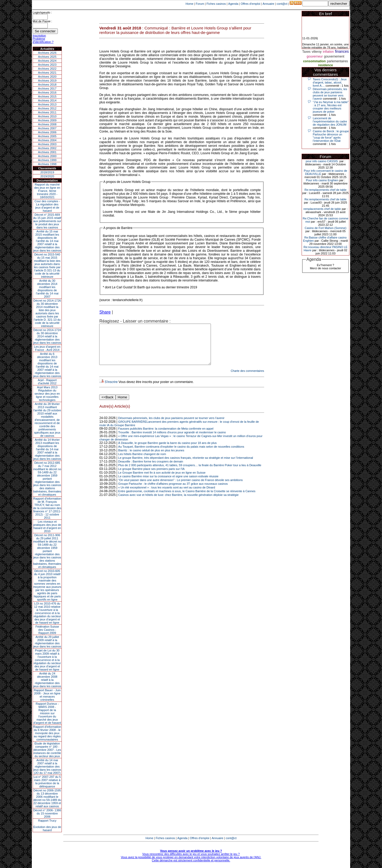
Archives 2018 (47, 85)
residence (325, 65)
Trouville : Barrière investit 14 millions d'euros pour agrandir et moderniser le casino (172, 440)
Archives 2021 (47, 73)
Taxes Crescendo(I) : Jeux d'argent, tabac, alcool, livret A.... (330, 82)
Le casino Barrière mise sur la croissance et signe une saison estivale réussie (168, 484)
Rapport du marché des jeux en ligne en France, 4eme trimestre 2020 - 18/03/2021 (47, 191)
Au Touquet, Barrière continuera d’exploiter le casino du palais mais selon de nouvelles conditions (181, 455)
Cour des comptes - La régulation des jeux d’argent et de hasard (47, 206)
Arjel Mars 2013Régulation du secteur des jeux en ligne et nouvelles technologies (47, 394)
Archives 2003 (47, 144)
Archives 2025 (47, 57)
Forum (200, 4)
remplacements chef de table (322, 209)
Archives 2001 (47, 152)
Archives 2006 (47, 132)
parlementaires (337, 61)
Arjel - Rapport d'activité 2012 (47, 382)
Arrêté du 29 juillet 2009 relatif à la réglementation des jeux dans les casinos (47, 642)
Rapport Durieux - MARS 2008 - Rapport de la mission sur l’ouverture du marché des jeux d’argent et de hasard (47, 713)
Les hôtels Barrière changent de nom (142, 462)
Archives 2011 (47, 112)
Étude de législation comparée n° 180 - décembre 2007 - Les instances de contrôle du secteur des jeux (47, 750)
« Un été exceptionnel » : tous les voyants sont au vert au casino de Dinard (167, 495)
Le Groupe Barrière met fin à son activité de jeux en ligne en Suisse (162, 481)
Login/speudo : (42, 12)
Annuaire (268, 4)
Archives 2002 (47, 148)
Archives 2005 (47, 136)
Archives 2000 (47, 156)
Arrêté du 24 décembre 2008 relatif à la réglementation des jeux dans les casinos (47, 680)
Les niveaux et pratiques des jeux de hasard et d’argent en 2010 (47, 526)
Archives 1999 (47, 160)
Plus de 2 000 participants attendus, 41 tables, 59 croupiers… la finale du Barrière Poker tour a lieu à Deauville (190, 473)
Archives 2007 (47, 128)
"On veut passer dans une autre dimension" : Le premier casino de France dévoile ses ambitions (181, 488)
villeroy (317, 52)
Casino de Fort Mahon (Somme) (325, 228)
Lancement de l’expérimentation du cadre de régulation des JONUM (330, 121)
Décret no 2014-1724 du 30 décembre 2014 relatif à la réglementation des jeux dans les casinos (47, 336)
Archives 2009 (47, 120)
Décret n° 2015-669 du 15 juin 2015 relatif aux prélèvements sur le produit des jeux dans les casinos (47, 221)
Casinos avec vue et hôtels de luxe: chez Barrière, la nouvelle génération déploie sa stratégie (179, 503)
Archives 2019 (47, 81)
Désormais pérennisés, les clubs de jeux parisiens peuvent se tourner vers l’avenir (171, 426)
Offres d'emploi (250, 4)
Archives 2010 (47, 116)
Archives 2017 (47, 89)
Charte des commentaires (248, 379)
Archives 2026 (47, 53)
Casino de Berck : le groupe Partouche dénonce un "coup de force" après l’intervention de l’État (331, 136)
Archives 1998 (47, 164)
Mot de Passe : (42, 21)
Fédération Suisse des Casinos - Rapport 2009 (47, 630)
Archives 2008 (47, 124)
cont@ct (282, 4)
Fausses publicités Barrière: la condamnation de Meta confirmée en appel (166, 437)
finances (342, 51)
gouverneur (315, 56)
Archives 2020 (47, 77)
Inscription (39, 36)
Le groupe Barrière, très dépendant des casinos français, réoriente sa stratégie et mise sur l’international (186, 466)
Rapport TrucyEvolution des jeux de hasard (47, 825)
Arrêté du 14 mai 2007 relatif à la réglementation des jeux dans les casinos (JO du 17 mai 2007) (47, 766)
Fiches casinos (216, 4)
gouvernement (334, 56)
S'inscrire (111, 390)
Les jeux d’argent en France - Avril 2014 (47, 348)
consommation (314, 61)
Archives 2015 (47, 96)
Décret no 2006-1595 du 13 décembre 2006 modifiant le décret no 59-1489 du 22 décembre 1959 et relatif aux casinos (47, 798)
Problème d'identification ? (43, 40)
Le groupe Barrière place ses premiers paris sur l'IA (151, 477)
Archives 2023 (47, 65)
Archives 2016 (47, 92)
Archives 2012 (47, 108)
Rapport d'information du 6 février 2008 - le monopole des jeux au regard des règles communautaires (47, 733)
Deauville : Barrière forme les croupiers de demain (151, 469)
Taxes (306, 52)
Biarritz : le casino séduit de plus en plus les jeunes (151, 458)
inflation (328, 52)
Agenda (233, 4)
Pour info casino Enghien (322, 180)
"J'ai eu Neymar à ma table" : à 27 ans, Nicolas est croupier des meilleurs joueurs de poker (331, 107)
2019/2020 (47, 176)
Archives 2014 (47, 100)
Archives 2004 (47, 140)
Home (190, 4)
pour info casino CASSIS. (322, 161)
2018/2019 (47, 172)
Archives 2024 (47, 61)
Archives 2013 (47, 104)
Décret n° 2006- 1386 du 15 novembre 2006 (47, 813)
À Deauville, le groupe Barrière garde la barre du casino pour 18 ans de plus (168, 451)
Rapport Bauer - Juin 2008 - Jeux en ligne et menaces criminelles (47, 695)
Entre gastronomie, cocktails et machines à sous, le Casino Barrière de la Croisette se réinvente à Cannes (187, 499)
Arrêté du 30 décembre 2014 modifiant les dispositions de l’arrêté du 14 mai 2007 (47, 289)
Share (105, 312)
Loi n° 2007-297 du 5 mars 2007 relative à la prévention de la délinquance (47, 782)
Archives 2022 (47, 69)
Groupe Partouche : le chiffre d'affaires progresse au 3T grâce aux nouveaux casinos (173, 492)
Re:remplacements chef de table (325, 190)
